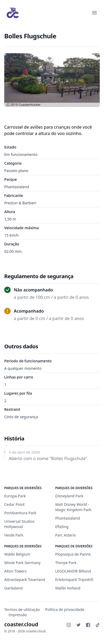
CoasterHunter (30, 105)
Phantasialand (17, 187)
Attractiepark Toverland (25, 580)
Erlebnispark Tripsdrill (74, 580)
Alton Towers (16, 571)
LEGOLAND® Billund (73, 571)
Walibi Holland (68, 588)
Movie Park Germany (22, 563)
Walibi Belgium (17, 554)
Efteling (62, 527)
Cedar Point (14, 504)
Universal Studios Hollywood (19, 524)
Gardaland (13, 588)
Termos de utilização (22, 609)
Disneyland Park (69, 496)
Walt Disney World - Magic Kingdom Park (73, 507)
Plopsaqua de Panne (73, 554)
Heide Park (14, 535)
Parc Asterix (66, 535)
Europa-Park (15, 496)
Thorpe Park (66, 563)
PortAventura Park (20, 513)
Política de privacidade (65, 609)
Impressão (18, 615)
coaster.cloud (21, 624)
